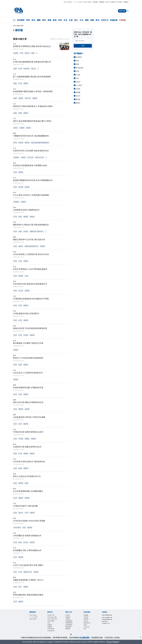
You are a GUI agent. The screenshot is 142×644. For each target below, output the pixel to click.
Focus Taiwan (68, 2)
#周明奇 (23, 157)
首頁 (14, 26)
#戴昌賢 (28, 128)
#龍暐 (26, 483)
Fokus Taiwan (88, 2)
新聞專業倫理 (70, 625)
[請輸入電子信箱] (83, 41)
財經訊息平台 (88, 625)
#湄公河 (33, 69)
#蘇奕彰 (21, 98)
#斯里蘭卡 (16, 157)
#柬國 (33, 53)
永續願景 (126, 2)
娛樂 (92, 20)
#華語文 (27, 53)
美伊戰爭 (21, 20)
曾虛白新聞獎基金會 (107, 617)
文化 (81, 20)
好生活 (107, 2)
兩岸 (44, 20)
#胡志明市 (26, 69)
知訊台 (86, 627)
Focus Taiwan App (52, 624)
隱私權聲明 (70, 629)
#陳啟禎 (32, 217)
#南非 (20, 217)
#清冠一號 (28, 98)
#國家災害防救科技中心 (32, 246)
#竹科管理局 (17, 528)
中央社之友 (88, 629)
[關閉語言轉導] (140, 642)
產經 (49, 20)
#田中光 (21, 513)
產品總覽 (87, 615)
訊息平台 (87, 622)
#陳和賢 (26, 83)
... (37, 53)
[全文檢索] (128, 11)
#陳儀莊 (27, 439)
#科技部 (26, 231)
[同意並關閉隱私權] (140, 637)
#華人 (20, 587)
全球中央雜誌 (52, 627)
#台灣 (21, 53)
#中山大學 (30, 157)
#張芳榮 (21, 143)
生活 (65, 20)
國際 (39, 20)
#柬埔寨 (16, 53)
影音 (97, 20)
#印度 (15, 143)
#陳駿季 (21, 498)
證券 (55, 20)
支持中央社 (122, 11)
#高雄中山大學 (39, 157)
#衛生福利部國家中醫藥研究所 (40, 143)
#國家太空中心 (28, 572)
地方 (76, 20)
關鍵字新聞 (20, 26)
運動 (87, 20)
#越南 (15, 69)
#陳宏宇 (21, 246)
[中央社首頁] (19, 11)
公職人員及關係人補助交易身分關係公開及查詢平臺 (107, 624)
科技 (60, 20)
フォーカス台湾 (78, 2)
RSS (85, 632)
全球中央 (105, 20)
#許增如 (26, 335)
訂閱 (83, 46)
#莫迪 (20, 365)
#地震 (20, 231)
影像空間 (113, 2)
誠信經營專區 (70, 627)
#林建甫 (26, 454)
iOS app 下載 (52, 615)
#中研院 (21, 439)
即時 (28, 20)
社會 (71, 20)
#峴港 (20, 113)
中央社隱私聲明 (84, 638)
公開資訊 (69, 620)
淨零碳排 (95, 2)
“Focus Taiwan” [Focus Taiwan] (112, 642)
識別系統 (69, 618)
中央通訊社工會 (107, 631)
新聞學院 (51, 634)
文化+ (49, 629)
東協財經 (114, 20)
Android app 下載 (53, 619)
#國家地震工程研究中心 (37, 231)
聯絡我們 (69, 632)
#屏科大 (16, 128)
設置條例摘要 (70, 622)
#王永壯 (21, 291)
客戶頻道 (119, 2)
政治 (33, 20)
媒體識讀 (102, 2)
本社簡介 (69, 615)
